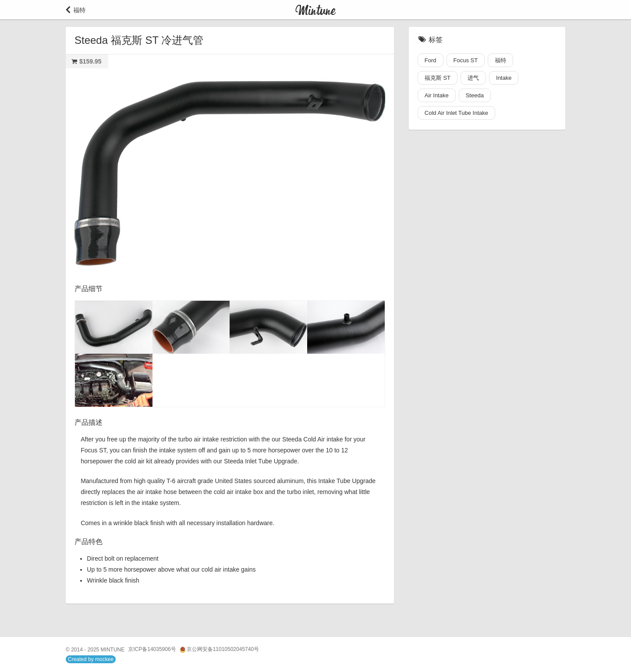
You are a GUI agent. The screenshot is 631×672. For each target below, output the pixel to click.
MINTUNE (113, 650)
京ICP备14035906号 (152, 649)
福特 (500, 60)
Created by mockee (91, 659)
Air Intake (437, 95)
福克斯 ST (438, 78)
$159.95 (90, 61)
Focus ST (466, 60)
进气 (473, 78)
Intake (504, 78)
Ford (431, 60)
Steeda (475, 95)
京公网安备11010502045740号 (219, 649)
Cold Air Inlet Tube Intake (456, 113)
